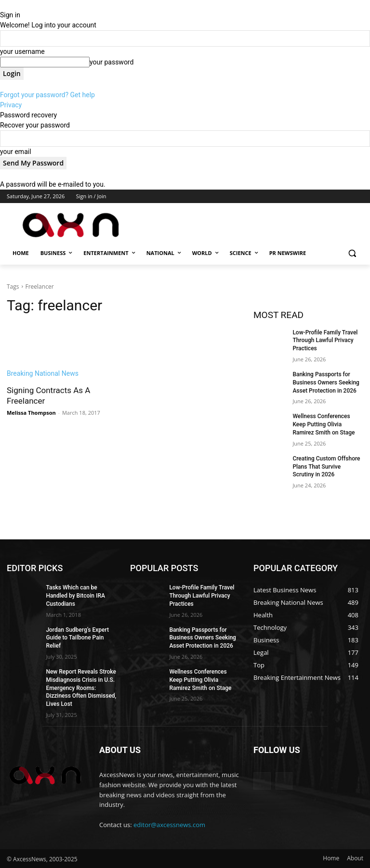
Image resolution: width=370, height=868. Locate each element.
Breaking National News (43, 373)
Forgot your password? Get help (47, 95)
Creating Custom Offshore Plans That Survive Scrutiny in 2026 (326, 467)
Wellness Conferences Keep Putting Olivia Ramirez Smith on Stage (324, 424)
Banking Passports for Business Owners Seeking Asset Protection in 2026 (326, 383)
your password (112, 62)
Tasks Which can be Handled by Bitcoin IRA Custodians (75, 596)
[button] (352, 253)
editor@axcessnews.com (169, 825)
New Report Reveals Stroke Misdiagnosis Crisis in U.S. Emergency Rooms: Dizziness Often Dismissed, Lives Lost (81, 688)
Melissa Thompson (31, 413)
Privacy (11, 105)
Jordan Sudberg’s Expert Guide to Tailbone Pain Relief (77, 638)
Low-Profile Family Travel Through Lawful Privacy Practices (325, 341)
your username (22, 51)
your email (16, 152)
